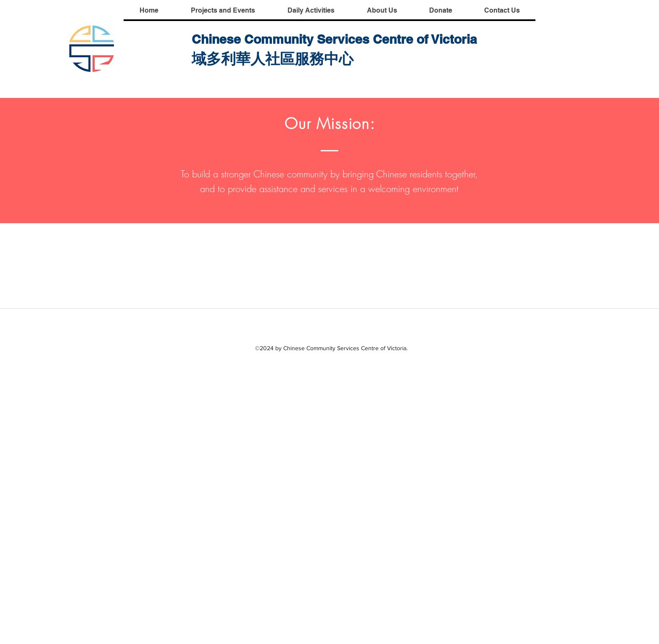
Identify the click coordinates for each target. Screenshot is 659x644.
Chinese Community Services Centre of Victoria (334, 39)
